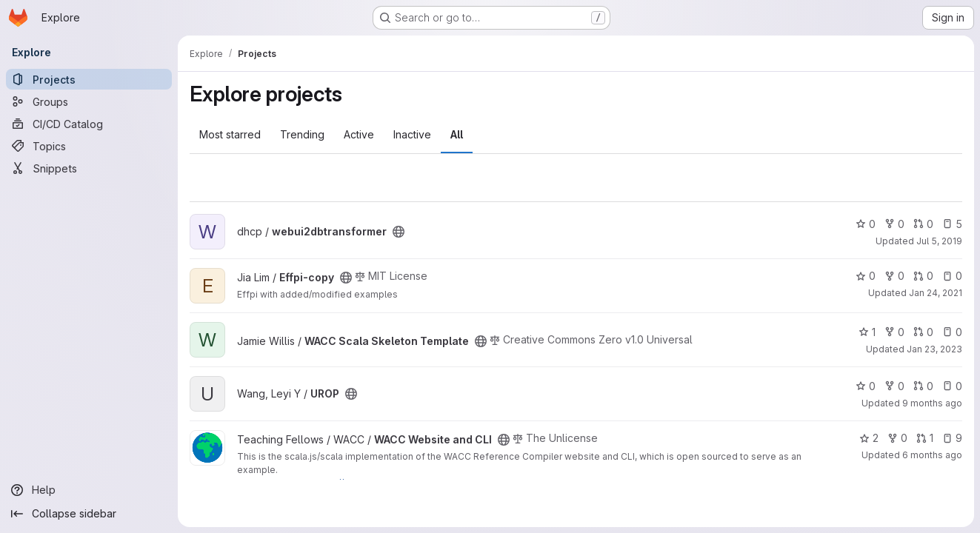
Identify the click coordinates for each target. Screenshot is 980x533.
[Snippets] (89, 168)
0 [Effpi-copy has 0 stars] (866, 276)
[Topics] (89, 146)
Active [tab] (359, 134)
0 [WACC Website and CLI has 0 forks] (897, 438)
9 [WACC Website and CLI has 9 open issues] (952, 438)
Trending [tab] (302, 134)
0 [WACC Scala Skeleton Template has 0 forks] (894, 332)
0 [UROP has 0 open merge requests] (923, 386)
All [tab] (457, 134)
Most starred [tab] (230, 134)
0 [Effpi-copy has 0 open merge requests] (923, 276)
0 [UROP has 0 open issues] (952, 386)
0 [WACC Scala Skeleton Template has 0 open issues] (952, 332)
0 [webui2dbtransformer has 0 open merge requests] (923, 224)
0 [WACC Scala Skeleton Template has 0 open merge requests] (923, 332)
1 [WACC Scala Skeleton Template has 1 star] (867, 332)
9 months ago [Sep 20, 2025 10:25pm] (932, 403)
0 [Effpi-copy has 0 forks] (894, 276)
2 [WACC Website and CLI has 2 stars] (869, 438)
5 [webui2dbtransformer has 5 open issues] (952, 224)
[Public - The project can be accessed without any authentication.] (399, 232)
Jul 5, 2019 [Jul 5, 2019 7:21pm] (939, 241)
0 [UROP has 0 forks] (894, 386)
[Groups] (89, 101)
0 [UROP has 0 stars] (866, 386)
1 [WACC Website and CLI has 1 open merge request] (925, 438)
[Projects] (89, 79)
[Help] (89, 490)
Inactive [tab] (412, 134)
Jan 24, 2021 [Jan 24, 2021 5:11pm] (936, 293)
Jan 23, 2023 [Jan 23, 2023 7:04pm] (934, 349)
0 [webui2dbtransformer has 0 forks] (894, 224)
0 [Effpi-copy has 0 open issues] (952, 276)
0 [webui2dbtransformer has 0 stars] (866, 224)
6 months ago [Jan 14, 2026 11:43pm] (932, 455)
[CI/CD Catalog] (89, 124)
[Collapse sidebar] (89, 514)
